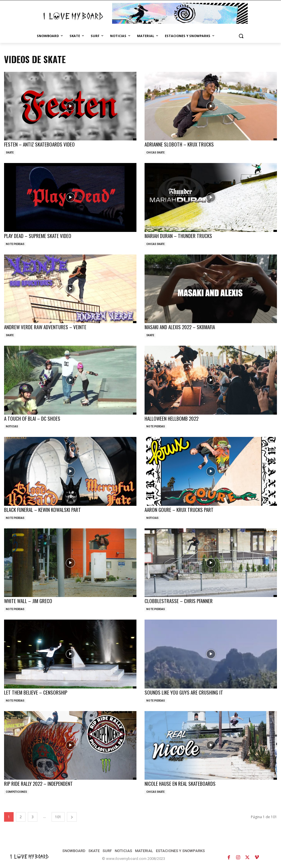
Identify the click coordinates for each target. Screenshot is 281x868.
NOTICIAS (12, 426)
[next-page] (72, 817)
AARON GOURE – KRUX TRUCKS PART (179, 510)
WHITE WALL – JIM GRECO (28, 601)
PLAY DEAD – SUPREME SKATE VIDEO (38, 236)
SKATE (10, 153)
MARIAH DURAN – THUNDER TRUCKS (178, 236)
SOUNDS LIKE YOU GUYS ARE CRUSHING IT (184, 692)
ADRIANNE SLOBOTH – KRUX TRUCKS (179, 144)
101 (58, 817)
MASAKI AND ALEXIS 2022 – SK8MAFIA (180, 327)
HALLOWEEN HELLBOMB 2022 (171, 419)
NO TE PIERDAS (15, 244)
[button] (241, 36)
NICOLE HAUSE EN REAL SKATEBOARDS (180, 784)
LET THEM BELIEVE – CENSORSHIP (36, 692)
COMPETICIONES (16, 792)
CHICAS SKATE (155, 153)
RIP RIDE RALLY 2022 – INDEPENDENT (38, 784)
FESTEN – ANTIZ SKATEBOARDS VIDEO (39, 144)
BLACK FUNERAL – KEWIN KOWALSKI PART (42, 510)
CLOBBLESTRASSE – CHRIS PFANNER (179, 601)
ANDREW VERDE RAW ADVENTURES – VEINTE (45, 327)
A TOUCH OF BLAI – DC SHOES (32, 419)
